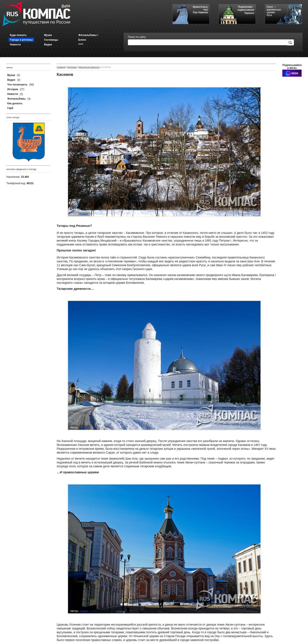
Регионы (72, 67)
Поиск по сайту (137, 37)
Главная (61, 67)
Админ (84, 214)
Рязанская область (89, 67)
